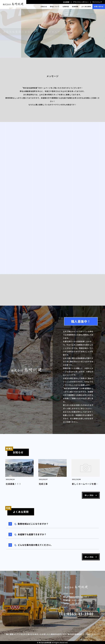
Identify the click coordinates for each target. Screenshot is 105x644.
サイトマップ (97, 2)
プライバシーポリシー (81, 2)
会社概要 (66, 2)
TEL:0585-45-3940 (76, 614)
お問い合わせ (99, 6)
